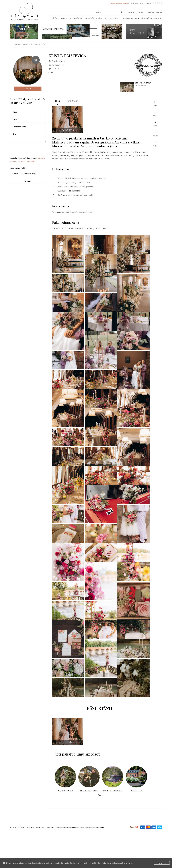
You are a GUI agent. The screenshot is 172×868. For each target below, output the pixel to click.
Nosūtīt (28, 181)
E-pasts (15, 174)
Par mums (148, 3)
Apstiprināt (162, 863)
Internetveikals (113, 18)
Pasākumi (78, 18)
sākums (18, 44)
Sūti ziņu (28, 89)
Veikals (157, 18)
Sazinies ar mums (137, 3)
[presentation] (28, 148)
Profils (130, 13)
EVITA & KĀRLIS (68, 130)
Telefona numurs (29, 174)
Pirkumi (150, 13)
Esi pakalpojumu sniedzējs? (119, 3)
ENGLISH (158, 13)
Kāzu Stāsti (146, 18)
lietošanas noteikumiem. (28, 161)
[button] (99, 795)
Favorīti (140, 13)
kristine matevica (38, 44)
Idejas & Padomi (131, 18)
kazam (26, 44)
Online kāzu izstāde (93, 18)
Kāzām (55, 18)
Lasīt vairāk (128, 863)
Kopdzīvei (66, 18)
